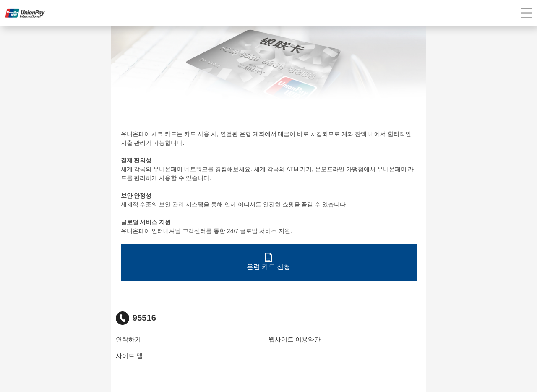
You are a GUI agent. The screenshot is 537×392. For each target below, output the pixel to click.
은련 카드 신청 (269, 262)
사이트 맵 (129, 356)
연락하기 (128, 340)
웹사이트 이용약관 (295, 340)
